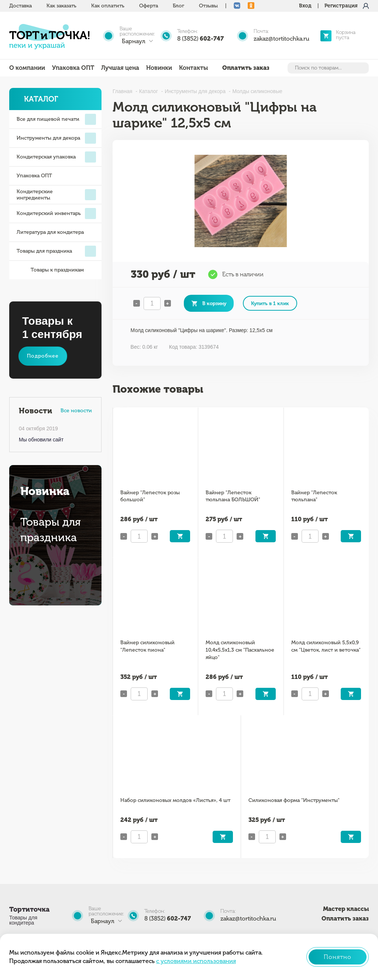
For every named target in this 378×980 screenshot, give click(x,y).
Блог (178, 6)
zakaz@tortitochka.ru (281, 39)
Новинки (159, 68)
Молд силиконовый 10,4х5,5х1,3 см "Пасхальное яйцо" (240, 650)
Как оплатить (108, 6)
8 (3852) (200, 39)
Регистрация (341, 6)
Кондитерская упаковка (56, 157)
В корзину (214, 303)
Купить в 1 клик (270, 303)
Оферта (149, 6)
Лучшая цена (120, 68)
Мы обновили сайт (41, 440)
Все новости (76, 411)
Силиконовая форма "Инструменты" (294, 800)
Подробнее (43, 356)
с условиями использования (196, 961)
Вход (305, 6)
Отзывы (208, 6)
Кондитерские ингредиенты (56, 195)
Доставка (20, 6)
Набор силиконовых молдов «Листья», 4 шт (175, 800)
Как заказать (61, 6)
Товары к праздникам (50, 270)
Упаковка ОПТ (73, 68)
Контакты (193, 68)
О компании (27, 68)
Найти (362, 68)
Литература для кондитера (50, 232)
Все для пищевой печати (56, 119)
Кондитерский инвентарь (56, 214)
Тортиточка (29, 909)
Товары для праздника (56, 251)
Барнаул (134, 41)
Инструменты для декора (56, 138)
